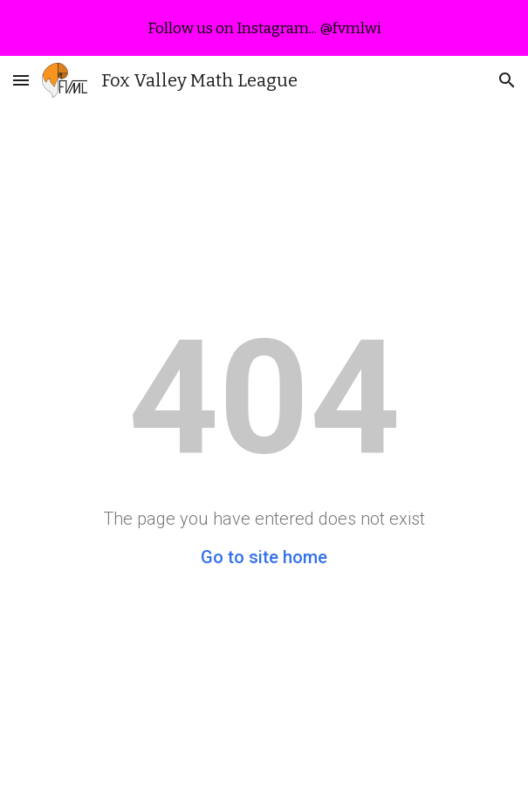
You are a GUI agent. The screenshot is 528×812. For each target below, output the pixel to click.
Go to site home (264, 557)
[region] (264, 28)
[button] (21, 80)
